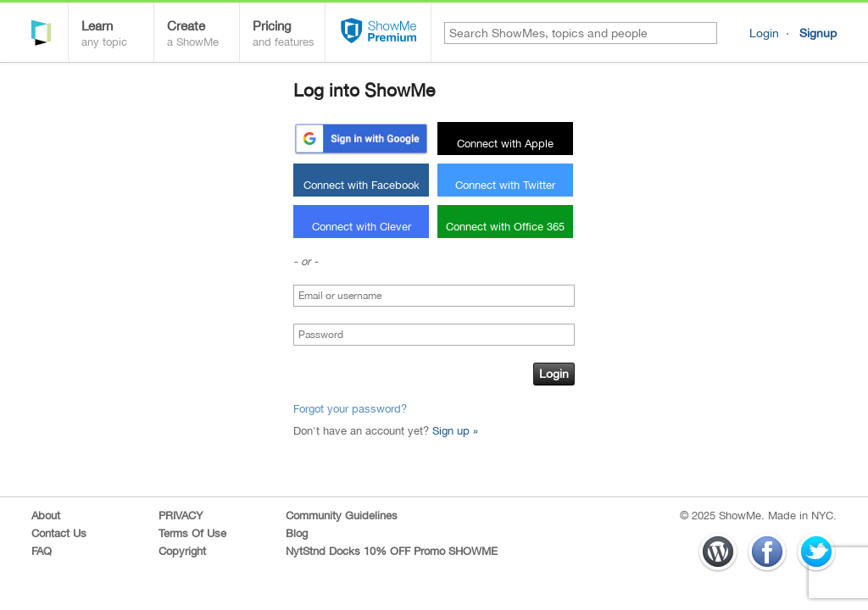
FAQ (42, 551)
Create (203, 35)
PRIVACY (181, 516)
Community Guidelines (342, 516)
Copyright (182, 551)
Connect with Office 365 (505, 227)
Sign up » (455, 431)
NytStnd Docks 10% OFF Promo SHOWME (392, 551)
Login (764, 33)
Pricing (289, 35)
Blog (297, 533)
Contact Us (59, 533)
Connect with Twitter (505, 185)
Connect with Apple (505, 144)
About (46, 516)
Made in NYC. (802, 516)
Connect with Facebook (362, 185)
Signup (818, 33)
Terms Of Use (192, 533)
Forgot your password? (350, 409)
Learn (117, 35)
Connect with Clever (362, 227)
